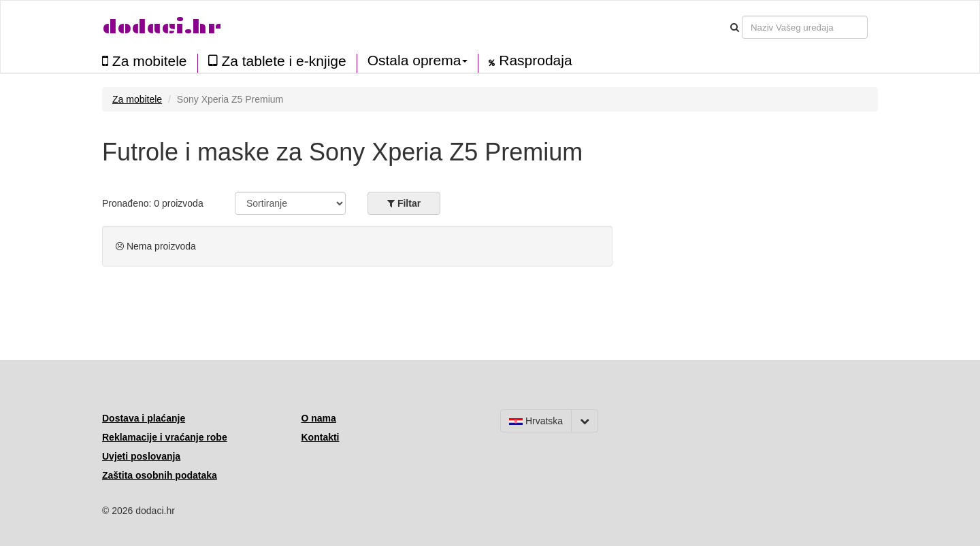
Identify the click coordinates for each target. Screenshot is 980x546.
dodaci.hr (162, 27)
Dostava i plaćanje (144, 418)
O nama (319, 418)
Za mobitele (145, 61)
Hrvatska (536, 421)
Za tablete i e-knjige (277, 61)
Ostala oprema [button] (418, 61)
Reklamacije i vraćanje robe (165, 437)
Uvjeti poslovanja (141, 456)
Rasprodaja (530, 61)
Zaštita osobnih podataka (160, 475)
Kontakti (321, 437)
